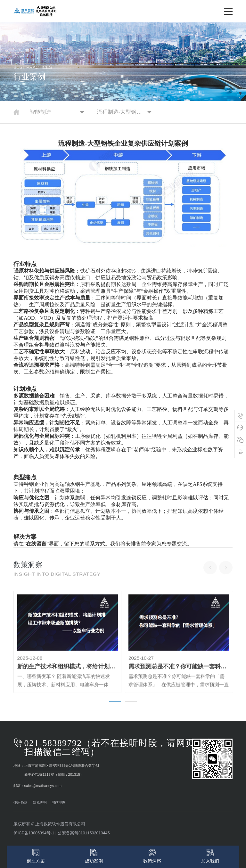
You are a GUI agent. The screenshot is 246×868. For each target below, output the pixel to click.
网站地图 (57, 802)
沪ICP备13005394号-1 (34, 833)
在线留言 (36, 544)
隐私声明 (37, 802)
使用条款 (20, 802)
